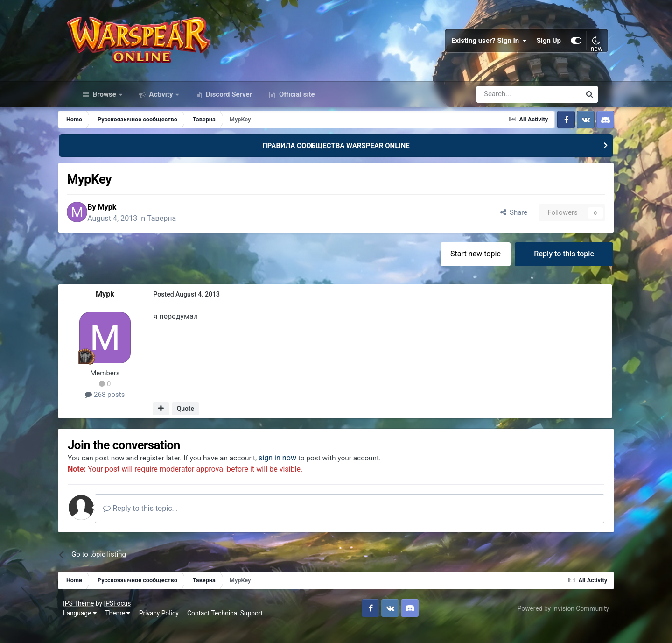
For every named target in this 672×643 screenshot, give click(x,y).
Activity (161, 106)
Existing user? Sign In (479, 47)
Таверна (184, 231)
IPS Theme (90, 619)
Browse (105, 106)
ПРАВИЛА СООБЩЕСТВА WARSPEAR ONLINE (336, 158)
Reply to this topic (549, 268)
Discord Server (228, 106)
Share (497, 226)
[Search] (504, 106)
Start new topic (459, 268)
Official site (296, 106)
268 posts (121, 409)
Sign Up (539, 47)
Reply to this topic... (165, 524)
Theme (129, 629)
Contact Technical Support (236, 629)
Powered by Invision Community (552, 624)
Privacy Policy (170, 629)
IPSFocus (128, 619)
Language (91, 629)
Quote (201, 423)
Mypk (129, 220)
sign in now (302, 473)
